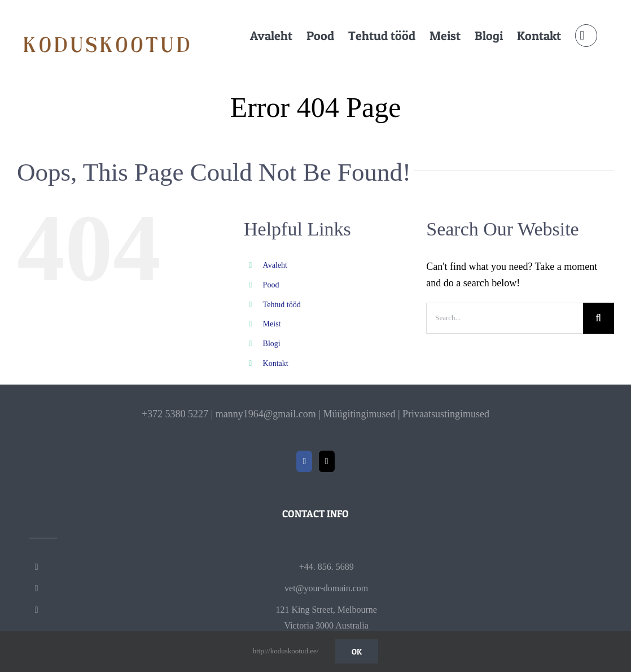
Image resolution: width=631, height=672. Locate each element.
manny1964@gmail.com (266, 414)
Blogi (272, 344)
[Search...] (505, 318)
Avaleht (275, 265)
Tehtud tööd (282, 305)
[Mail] (327, 461)
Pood (271, 285)
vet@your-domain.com (326, 588)
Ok (357, 651)
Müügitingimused (359, 414)
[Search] (599, 318)
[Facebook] (304, 461)
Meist (272, 324)
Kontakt (276, 363)
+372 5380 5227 (175, 414)
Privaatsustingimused (446, 414)
